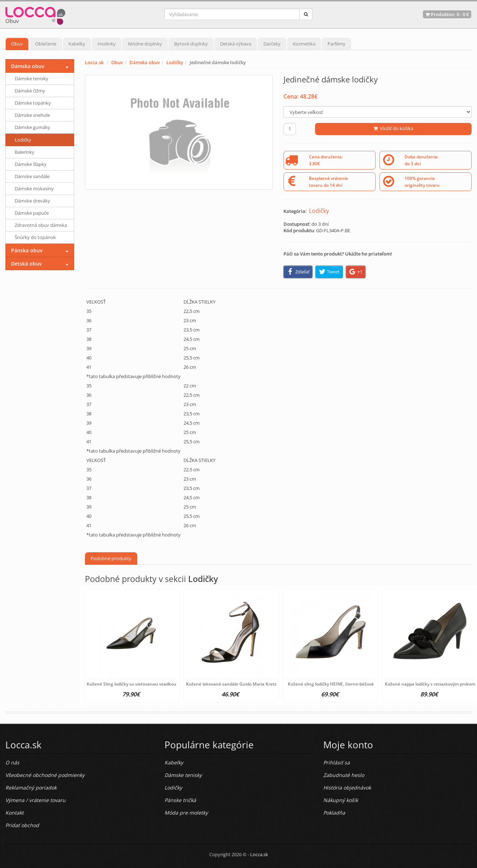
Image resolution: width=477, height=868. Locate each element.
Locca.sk (94, 62)
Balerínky (25, 152)
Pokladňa (334, 813)
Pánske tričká (180, 800)
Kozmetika (304, 44)
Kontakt (15, 813)
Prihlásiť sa (337, 762)
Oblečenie (46, 44)
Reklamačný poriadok (31, 788)
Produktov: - (447, 14)
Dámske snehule (32, 115)
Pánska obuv (27, 250)
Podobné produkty (111, 558)
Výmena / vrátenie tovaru (35, 800)
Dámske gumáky (32, 127)
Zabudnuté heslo (344, 775)
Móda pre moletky (186, 813)
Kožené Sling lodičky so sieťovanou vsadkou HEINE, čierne (146, 684)
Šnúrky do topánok (35, 237)
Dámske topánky (33, 103)
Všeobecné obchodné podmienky (45, 775)
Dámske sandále (32, 176)
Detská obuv (26, 264)
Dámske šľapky (31, 164)
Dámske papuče (32, 213)
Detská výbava (236, 44)
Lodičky (175, 62)
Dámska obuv (145, 62)
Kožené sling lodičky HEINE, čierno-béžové (331, 684)
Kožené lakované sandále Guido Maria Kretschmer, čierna (245, 684)
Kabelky (77, 44)
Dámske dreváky (32, 201)
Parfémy (337, 44)
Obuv (17, 44)
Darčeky (272, 44)
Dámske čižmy (30, 91)
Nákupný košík (341, 800)
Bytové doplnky (191, 44)
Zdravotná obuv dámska (41, 225)
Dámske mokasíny (34, 189)
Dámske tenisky (32, 78)
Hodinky (107, 44)
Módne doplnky (145, 44)
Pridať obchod (22, 825)
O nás (12, 762)
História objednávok (347, 788)
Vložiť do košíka (393, 128)
